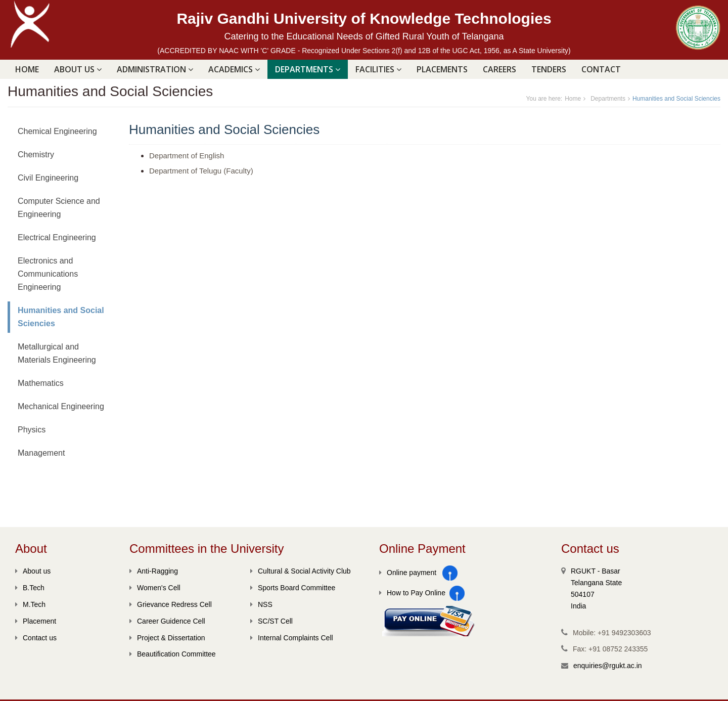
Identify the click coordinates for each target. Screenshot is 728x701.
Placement (36, 621)
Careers (499, 69)
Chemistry (36, 155)
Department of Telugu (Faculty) (201, 171)
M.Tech (30, 604)
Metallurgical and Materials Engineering (57, 353)
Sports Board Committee (293, 588)
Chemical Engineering (57, 131)
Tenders (549, 69)
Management (41, 453)
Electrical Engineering (57, 237)
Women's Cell (155, 588)
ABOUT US (78, 69)
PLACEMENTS (442, 69)
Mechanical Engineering (61, 406)
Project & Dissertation (167, 638)
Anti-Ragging (154, 571)
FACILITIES (378, 69)
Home (27, 69)
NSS (261, 604)
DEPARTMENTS (308, 69)
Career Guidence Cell (167, 621)
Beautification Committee (173, 654)
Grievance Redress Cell (171, 604)
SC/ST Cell (271, 621)
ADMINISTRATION (155, 69)
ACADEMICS (234, 69)
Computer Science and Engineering (59, 208)
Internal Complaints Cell (292, 638)
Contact (601, 69)
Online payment (408, 573)
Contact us (36, 638)
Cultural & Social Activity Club (301, 571)
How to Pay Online (412, 593)
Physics (32, 430)
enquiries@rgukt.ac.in (608, 666)
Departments (608, 99)
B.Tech (30, 588)
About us (33, 571)
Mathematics (41, 383)
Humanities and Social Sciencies (61, 317)
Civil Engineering (48, 178)
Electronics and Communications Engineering (48, 274)
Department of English (187, 156)
